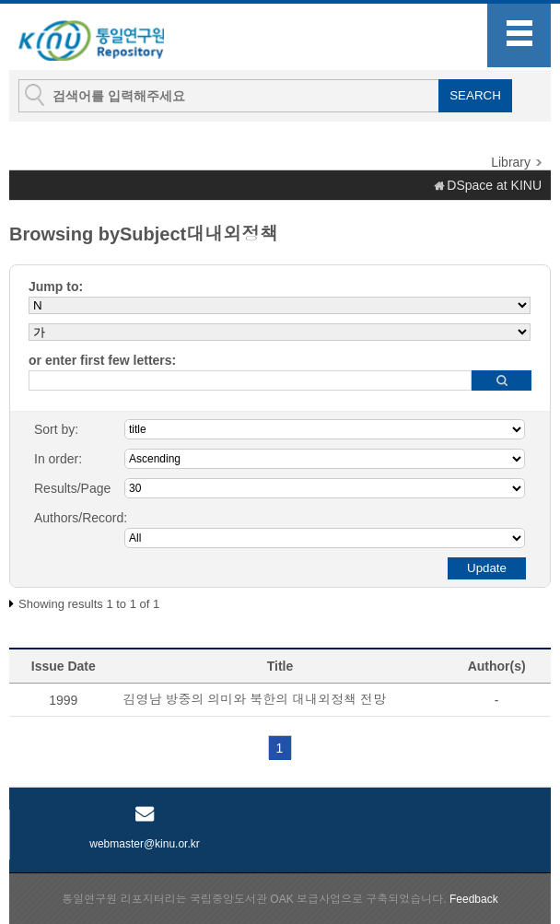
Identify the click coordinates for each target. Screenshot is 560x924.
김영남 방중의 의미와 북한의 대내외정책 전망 (255, 699)
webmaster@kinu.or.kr (145, 844)
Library (511, 162)
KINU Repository (110, 38)
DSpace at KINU (494, 185)
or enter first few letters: (102, 360)
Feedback (474, 899)
